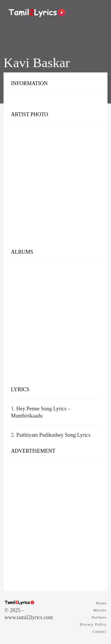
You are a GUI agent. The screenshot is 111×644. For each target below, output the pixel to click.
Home (101, 603)
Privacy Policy (93, 624)
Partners (99, 617)
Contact (100, 631)
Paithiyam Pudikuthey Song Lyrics (53, 435)
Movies (100, 610)
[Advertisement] (55, 188)
